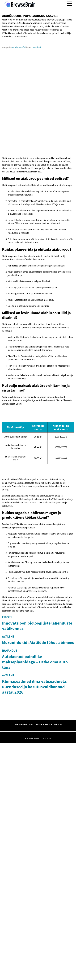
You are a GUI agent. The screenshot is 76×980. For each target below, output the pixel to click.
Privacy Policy (44, 962)
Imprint (58, 962)
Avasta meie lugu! (24, 962)
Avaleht (8, 730)
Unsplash (37, 93)
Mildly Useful (19, 93)
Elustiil (8, 663)
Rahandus (10, 792)
